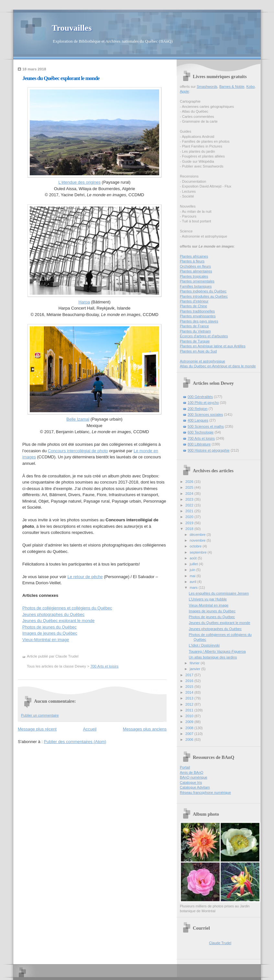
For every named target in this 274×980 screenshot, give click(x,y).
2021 (190, 511)
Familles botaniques (196, 286)
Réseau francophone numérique (205, 792)
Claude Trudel (220, 943)
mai (193, 576)
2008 (190, 728)
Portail (185, 767)
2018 (190, 529)
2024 (190, 494)
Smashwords (207, 87)
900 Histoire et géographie (209, 450)
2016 (190, 681)
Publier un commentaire (40, 715)
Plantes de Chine (193, 306)
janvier (195, 669)
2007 (190, 734)
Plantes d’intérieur (194, 301)
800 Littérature (199, 444)
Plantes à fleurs (192, 261)
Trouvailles (72, 28)
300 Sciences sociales (205, 414)
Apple (184, 91)
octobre (196, 546)
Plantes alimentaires (196, 271)
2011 (190, 710)
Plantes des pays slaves (199, 321)
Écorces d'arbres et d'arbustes (204, 336)
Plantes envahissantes (198, 316)
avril (193, 582)
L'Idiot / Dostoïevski (204, 645)
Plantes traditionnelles (197, 311)
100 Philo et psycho (203, 403)
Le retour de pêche (85, 577)
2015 (190, 687)
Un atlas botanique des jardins (213, 657)
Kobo (251, 87)
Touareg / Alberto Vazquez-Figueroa (217, 651)
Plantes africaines (194, 256)
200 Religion (197, 409)
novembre (198, 540)
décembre (198, 535)
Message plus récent (37, 729)
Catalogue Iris (191, 782)
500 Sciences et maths (206, 426)
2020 (190, 517)
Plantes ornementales (197, 281)
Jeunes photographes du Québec (53, 614)
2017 (190, 675)
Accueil (90, 729)
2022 (190, 505)
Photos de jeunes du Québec (49, 627)
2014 (190, 692)
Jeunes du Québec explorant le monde (61, 78)
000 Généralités (200, 397)
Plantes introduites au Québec (204, 296)
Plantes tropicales (194, 276)
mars (194, 587)
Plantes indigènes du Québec (203, 291)
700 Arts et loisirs (104, 666)
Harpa (84, 302)
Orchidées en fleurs (195, 266)
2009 (190, 722)
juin (193, 570)
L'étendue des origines (80, 182)
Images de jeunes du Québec (50, 633)
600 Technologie (201, 432)
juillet (194, 564)
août (194, 558)
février (195, 663)
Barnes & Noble (232, 87)
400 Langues (198, 420)
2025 (190, 487)
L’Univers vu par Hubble (208, 599)
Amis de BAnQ (192, 772)
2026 (190, 482)
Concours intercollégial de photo (78, 451)
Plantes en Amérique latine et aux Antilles (213, 346)
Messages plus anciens (145, 729)
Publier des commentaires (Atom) (75, 742)
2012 (190, 704)
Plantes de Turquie (195, 341)
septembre (198, 552)
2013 (190, 698)
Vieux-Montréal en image (46, 640)
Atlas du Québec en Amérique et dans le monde (218, 366)
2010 (190, 716)
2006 (190, 740)
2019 (190, 523)
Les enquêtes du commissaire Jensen (219, 593)
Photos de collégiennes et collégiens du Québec (67, 608)
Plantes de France (194, 326)
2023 (190, 499)
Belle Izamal (78, 419)
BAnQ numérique (194, 777)
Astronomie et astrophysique (203, 361)
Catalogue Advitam (195, 787)
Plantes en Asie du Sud (198, 351)
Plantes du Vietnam (195, 331)
